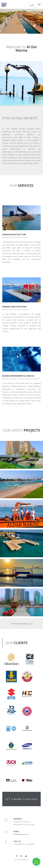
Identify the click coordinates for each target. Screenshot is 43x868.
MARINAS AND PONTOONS (14, 307)
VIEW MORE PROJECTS (21, 624)
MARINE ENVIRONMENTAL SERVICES (18, 376)
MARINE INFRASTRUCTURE (14, 235)
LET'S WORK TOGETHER (22, 799)
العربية (31, 5)
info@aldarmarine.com (21, 834)
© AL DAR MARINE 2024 (21, 860)
